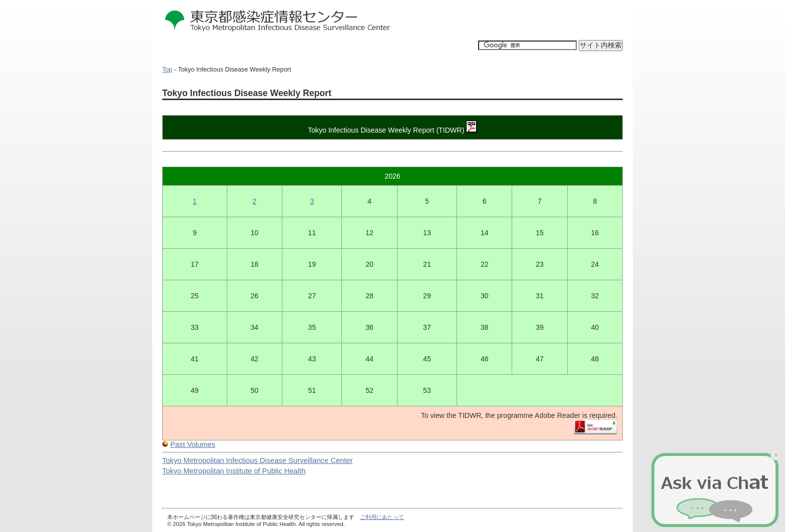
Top (167, 70)
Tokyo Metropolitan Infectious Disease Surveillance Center (257, 460)
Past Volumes (193, 444)
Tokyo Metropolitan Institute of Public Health (234, 471)
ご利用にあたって (382, 517)
